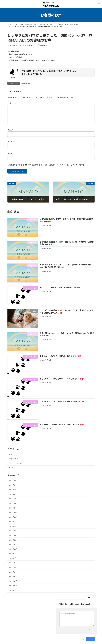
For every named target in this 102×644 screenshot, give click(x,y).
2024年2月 (13, 572)
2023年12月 (13, 581)
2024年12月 (13, 540)
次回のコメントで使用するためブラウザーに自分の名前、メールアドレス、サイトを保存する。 (48, 165)
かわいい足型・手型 (16, 463)
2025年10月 (13, 517)
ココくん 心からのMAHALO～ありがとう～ (61, 356)
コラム (11, 468)
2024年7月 (13, 558)
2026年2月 (13, 503)
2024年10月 (13, 549)
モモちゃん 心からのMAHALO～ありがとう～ (62, 379)
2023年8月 (13, 590)
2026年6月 (13, 485)
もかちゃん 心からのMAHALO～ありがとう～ (62, 424)
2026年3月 (13, 499)
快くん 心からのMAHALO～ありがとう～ (60, 287)
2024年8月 (13, 554)
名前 (10, 130)
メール (11, 142)
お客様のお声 (26, 83)
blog (10, 454)
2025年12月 (13, 512)
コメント (12, 103)
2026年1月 (13, 508)
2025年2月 (13, 535)
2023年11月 (13, 586)
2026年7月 (13, 480)
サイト (10, 153)
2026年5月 (13, 490)
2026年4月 (13, 494)
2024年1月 (13, 577)
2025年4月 (13, 531)
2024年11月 (13, 545)
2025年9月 (13, 522)
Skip (83, 639)
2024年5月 (13, 567)
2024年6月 (13, 563)
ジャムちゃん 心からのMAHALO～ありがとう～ (63, 402)
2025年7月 (13, 526)
